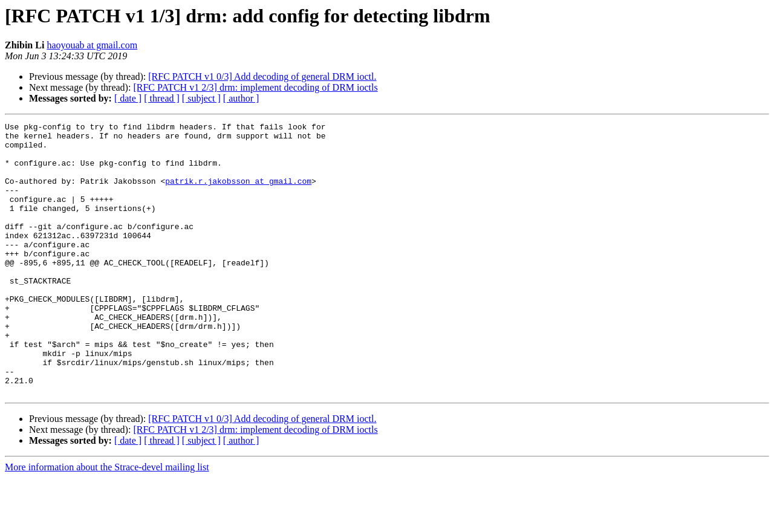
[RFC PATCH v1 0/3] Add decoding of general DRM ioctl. (262, 76)
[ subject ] (201, 98)
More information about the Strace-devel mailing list (107, 521)
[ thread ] (162, 98)
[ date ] (128, 98)
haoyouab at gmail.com (92, 45)
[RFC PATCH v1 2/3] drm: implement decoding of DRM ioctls (255, 87)
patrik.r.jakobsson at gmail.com (238, 193)
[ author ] (241, 98)
